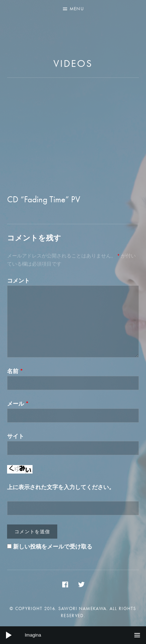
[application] (73, 635)
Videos (73, 63)
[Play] (9, 635)
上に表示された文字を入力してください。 (61, 487)
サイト (16, 436)
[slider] (73, 635)
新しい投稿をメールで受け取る (53, 547)
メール (18, 404)
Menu (77, 9)
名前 (15, 371)
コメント (18, 281)
